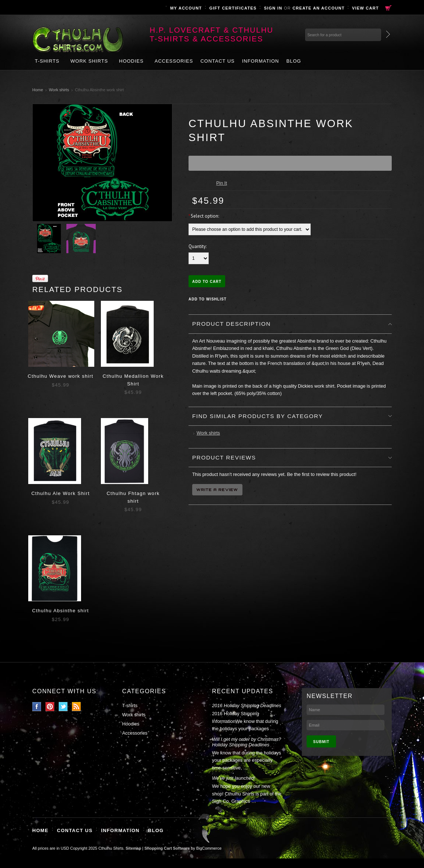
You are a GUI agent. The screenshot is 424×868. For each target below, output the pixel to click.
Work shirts (89, 61)
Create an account (318, 8)
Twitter (63, 707)
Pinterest (50, 707)
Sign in (273, 8)
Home (38, 90)
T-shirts (47, 61)
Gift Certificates (233, 8)
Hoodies (131, 61)
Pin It (222, 183)
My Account (186, 8)
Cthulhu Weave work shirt (60, 376)
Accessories (174, 61)
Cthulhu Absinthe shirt (60, 611)
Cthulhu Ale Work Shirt (60, 493)
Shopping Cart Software (167, 848)
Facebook (37, 707)
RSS (76, 707)
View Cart (365, 8)
